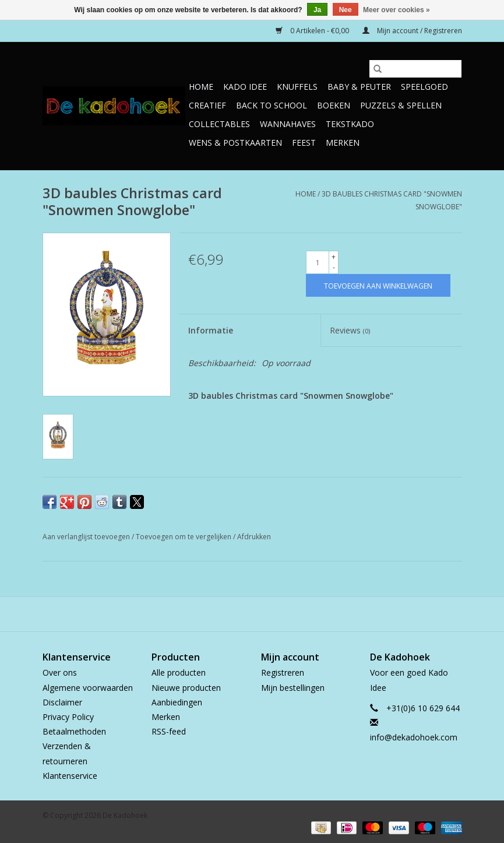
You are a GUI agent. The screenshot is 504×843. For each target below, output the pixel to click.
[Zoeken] (415, 69)
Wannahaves (288, 124)
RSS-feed (169, 731)
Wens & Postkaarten (235, 143)
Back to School (272, 105)
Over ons (60, 672)
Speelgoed (424, 87)
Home (201, 87)
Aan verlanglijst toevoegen (87, 537)
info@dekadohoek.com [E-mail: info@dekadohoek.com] (414, 737)
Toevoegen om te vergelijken (184, 537)
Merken (343, 143)
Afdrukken (254, 537)
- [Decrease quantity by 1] (334, 267)
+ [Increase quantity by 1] (334, 257)
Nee (346, 10)
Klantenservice (70, 776)
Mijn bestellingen (293, 688)
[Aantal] (318, 262)
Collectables (219, 124)
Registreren (283, 672)
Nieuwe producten (186, 688)
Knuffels (297, 87)
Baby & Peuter (359, 87)
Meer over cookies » (396, 10)
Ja (317, 10)
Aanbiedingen (177, 702)
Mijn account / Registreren (412, 31)
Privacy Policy (68, 717)
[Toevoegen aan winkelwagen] (378, 285)
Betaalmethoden (74, 731)
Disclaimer (62, 702)
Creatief (207, 105)
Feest (304, 143)
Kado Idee (245, 87)
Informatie (211, 330)
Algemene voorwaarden (88, 688)
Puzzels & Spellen (401, 105)
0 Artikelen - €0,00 (313, 31)
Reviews (350, 330)
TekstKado (350, 124)
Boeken (334, 105)
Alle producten (179, 672)
